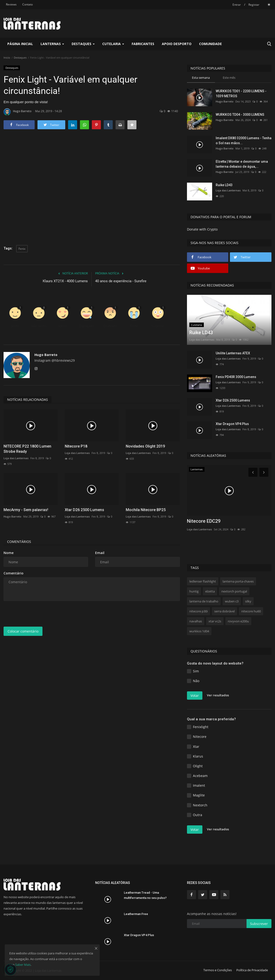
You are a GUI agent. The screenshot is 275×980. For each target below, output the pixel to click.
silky (248, 601)
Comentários (19, 542)
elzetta (210, 591)
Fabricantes (143, 44)
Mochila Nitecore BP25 (146, 510)
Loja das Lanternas (16, 458)
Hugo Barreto (18, 112)
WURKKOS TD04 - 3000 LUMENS (240, 115)
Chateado (110, 326)
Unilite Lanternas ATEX (233, 353)
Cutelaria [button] (113, 44)
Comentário (14, 573)
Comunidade (210, 44)
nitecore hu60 (251, 611)
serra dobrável (224, 611)
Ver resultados (218, 695)
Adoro (63, 326)
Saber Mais (23, 965)
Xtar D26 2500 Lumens (84, 510)
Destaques (20, 58)
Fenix (22, 249)
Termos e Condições (218, 970)
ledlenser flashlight (203, 581)
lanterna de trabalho (204, 601)
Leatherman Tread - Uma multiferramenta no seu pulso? (145, 895)
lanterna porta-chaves (238, 581)
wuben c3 (232, 601)
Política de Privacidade (252, 970)
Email (100, 553)
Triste (134, 326)
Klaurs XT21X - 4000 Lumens (65, 281)
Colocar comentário (23, 631)
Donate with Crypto (202, 229)
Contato (28, 4)
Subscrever (259, 924)
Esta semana (201, 78)
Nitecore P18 (76, 446)
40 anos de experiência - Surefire (121, 281)
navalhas (196, 621)
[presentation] (40, 614)
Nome (9, 553)
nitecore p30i (198, 611)
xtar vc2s (215, 621)
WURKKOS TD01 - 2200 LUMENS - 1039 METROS (241, 94)
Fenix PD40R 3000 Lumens (236, 377)
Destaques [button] (83, 44)
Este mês (229, 78)
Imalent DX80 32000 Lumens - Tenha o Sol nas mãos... (244, 141)
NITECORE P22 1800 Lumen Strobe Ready (27, 449)
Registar (254, 5)
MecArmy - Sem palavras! (26, 510)
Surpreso (158, 326)
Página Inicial (20, 44)
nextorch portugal (234, 591)
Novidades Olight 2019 (145, 446)
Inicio (7, 58)
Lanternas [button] (52, 44)
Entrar (237, 5)
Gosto (15, 326)
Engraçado (86, 326)
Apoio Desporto (177, 44)
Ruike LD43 (224, 185)
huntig (194, 591)
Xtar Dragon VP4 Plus (232, 424)
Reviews (11, 4)
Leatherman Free (136, 914)
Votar (195, 696)
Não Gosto (39, 326)
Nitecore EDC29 (204, 521)
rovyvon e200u (238, 621)
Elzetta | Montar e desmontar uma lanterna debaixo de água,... (242, 164)
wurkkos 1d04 (199, 631)
